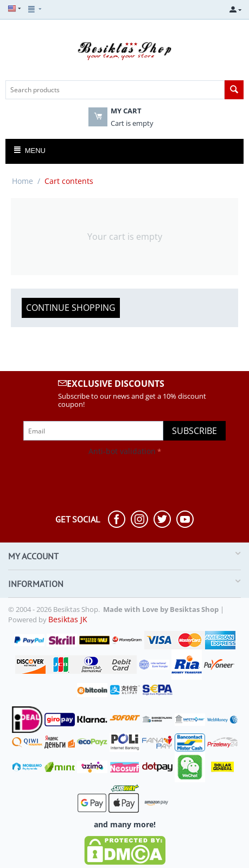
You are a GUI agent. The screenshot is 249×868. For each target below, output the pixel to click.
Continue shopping (71, 308)
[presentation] (91, 480)
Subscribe (194, 431)
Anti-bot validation (122, 451)
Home (23, 181)
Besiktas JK (68, 619)
